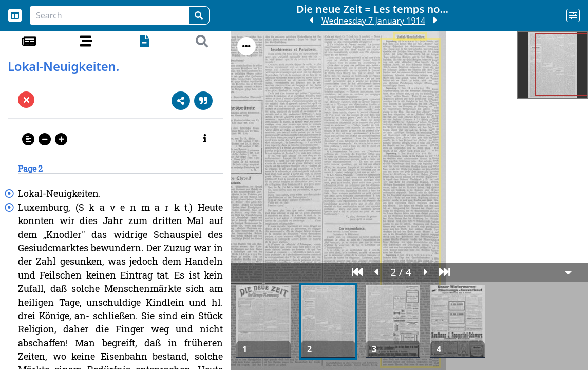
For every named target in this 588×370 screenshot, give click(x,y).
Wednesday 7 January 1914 (373, 21)
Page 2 (30, 168)
